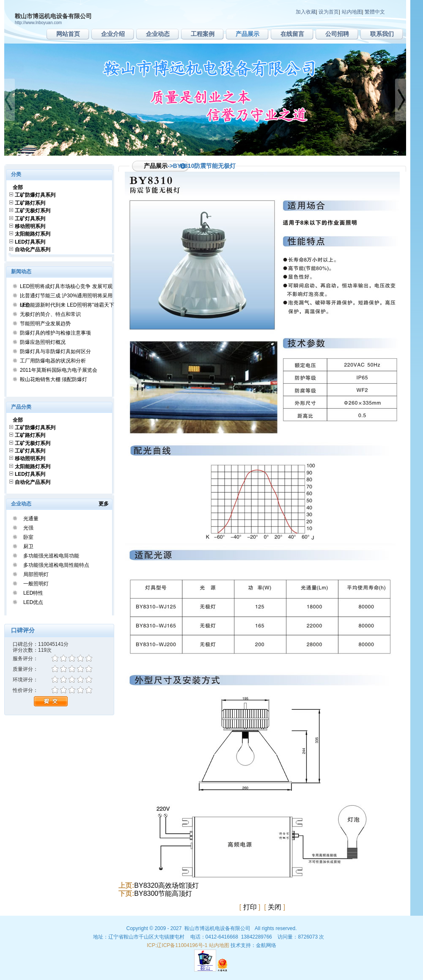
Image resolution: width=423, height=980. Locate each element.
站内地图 (352, 12)
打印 (250, 907)
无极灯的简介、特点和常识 (50, 314)
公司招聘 (337, 34)
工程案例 (203, 34)
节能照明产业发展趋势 (45, 324)
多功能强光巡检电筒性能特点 (56, 565)
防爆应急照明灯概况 (43, 342)
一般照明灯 (36, 584)
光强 (28, 528)
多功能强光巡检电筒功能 (51, 556)
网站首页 (68, 34)
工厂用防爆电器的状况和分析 (53, 361)
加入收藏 (306, 12)
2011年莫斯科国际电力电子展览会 (59, 370)
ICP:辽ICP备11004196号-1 (177, 945)
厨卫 (28, 546)
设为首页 (329, 12)
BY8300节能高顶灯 (163, 894)
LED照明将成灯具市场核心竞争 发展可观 (66, 286)
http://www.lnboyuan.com (38, 23)
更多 (106, 504)
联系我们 (382, 34)
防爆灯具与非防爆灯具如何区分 (55, 351)
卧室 (28, 537)
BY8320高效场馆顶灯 (166, 885)
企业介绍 (113, 34)
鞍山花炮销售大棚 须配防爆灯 (54, 379)
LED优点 (33, 602)
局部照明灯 (36, 574)
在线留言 (292, 34)
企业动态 (158, 34)
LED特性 (33, 593)
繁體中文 (375, 12)
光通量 (31, 519)
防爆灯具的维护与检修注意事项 (55, 333)
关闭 (275, 907)
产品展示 (247, 34)
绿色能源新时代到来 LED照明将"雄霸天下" (68, 305)
